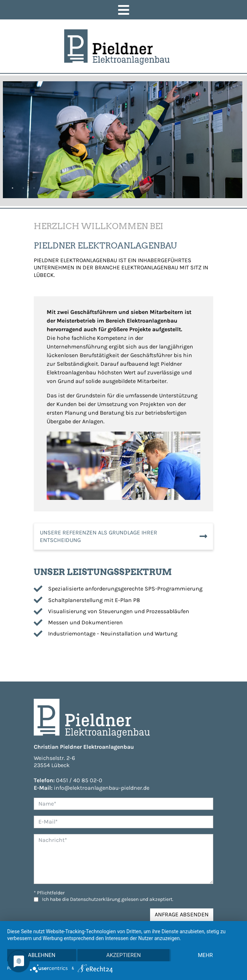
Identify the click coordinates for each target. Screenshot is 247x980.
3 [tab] (34, 189)
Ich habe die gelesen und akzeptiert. (108, 900)
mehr (205, 955)
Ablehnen (42, 955)
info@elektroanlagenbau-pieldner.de (102, 789)
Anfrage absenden (182, 915)
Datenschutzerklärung (95, 900)
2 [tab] (23, 189)
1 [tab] (13, 189)
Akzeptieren (124, 955)
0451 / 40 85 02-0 (79, 781)
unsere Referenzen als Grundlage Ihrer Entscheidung (99, 537)
